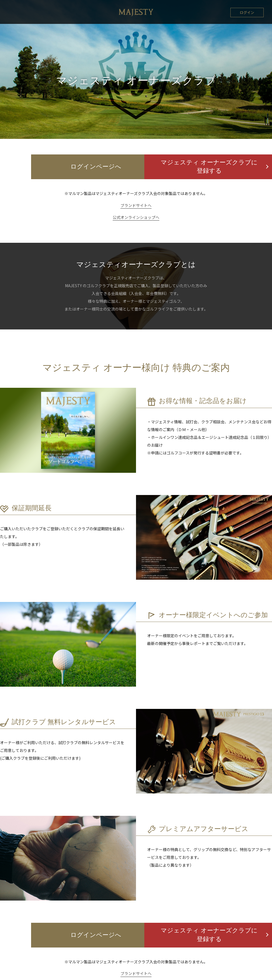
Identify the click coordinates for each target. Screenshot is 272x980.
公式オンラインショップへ (136, 217)
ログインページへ (68, 167)
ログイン (247, 12)
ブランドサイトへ (136, 205)
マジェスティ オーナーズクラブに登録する (204, 167)
